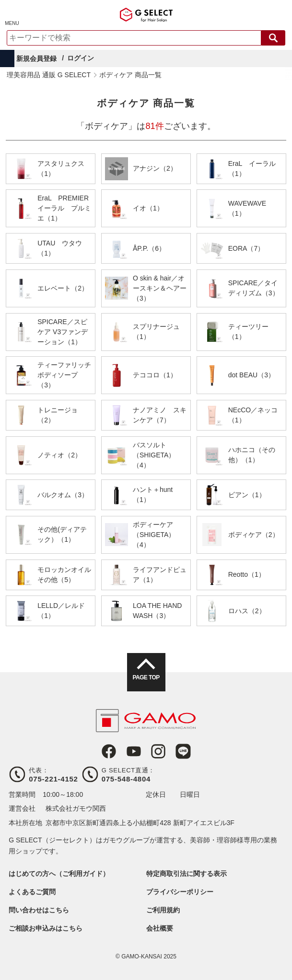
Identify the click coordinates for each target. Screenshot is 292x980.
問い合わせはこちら (39, 910)
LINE (183, 751)
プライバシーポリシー (180, 892)
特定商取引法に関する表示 (187, 874)
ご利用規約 (163, 910)
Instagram (158, 751)
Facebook (109, 751)
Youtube (134, 751)
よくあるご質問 (32, 892)
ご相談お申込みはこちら (46, 928)
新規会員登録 (36, 58)
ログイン (81, 58)
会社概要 (160, 928)
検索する (273, 38)
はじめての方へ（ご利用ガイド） (59, 874)
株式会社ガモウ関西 (76, 808)
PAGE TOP (146, 677)
